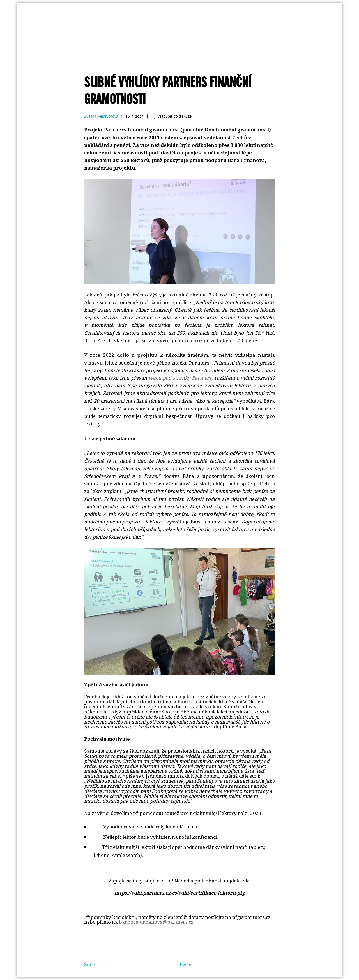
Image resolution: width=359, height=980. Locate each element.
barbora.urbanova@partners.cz (156, 922)
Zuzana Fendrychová (101, 116)
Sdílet (90, 964)
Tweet (186, 964)
